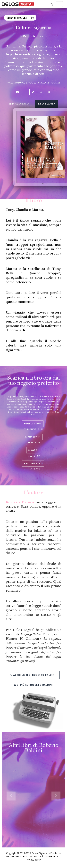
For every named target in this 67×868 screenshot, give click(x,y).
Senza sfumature (17, 17)
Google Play (33, 457)
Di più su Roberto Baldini (33, 677)
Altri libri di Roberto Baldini (33, 667)
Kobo (33, 444)
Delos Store (33, 418)
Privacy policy (34, 860)
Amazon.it (33, 431)
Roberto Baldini (36, 36)
